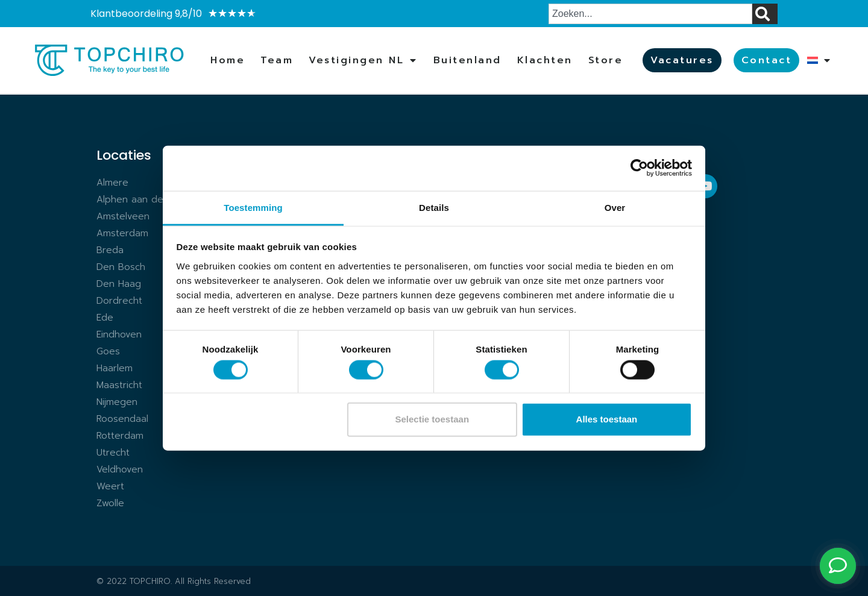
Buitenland (467, 60)
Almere (112, 183)
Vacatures (682, 60)
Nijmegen (117, 402)
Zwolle (110, 503)
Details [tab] (434, 207)
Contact (767, 60)
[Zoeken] (765, 14)
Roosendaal (122, 419)
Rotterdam (120, 436)
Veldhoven (120, 469)
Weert (110, 486)
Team (277, 60)
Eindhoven (119, 334)
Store (606, 60)
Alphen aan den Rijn (142, 199)
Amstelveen (123, 216)
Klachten (545, 60)
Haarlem (115, 368)
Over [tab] (615, 207)
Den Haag (119, 284)
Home (228, 60)
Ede (105, 318)
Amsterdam (122, 233)
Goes (108, 351)
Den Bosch (121, 267)
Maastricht (119, 385)
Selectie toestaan (432, 419)
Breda (110, 250)
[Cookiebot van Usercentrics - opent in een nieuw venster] (639, 168)
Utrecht (113, 453)
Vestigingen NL (363, 60)
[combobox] (650, 14)
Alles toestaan (607, 419)
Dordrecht (119, 301)
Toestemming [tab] (253, 207)
